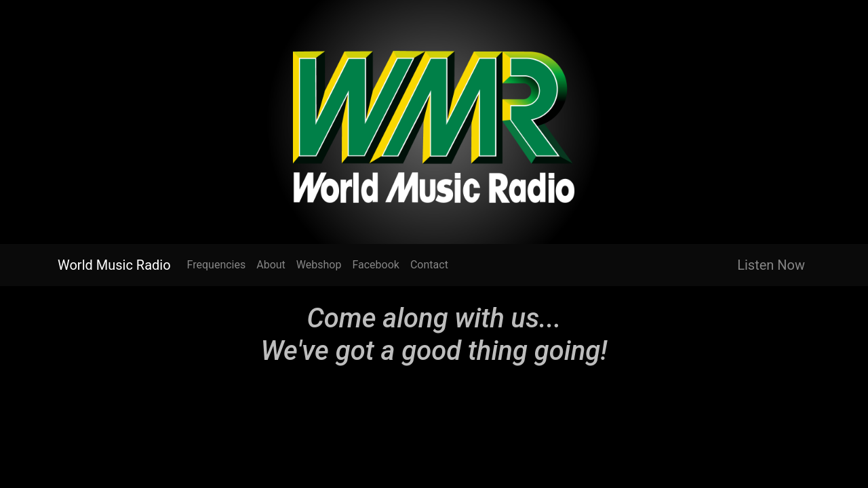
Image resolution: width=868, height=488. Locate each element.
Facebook (375, 265)
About (271, 265)
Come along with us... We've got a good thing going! (434, 334)
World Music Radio (114, 265)
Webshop (319, 265)
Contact (429, 265)
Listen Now (771, 265)
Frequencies (217, 265)
